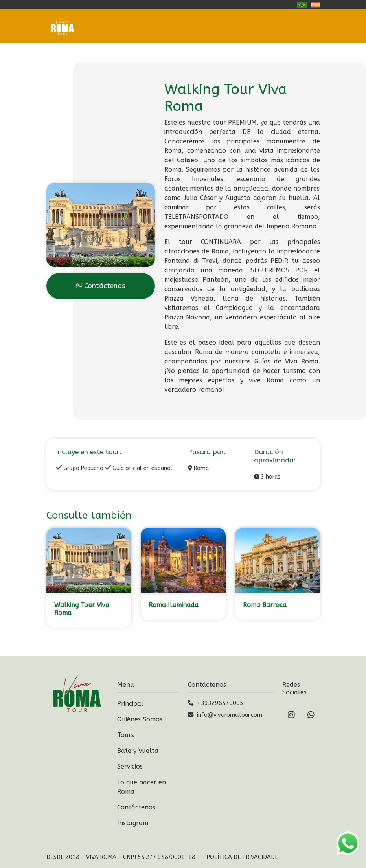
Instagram (133, 823)
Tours (126, 735)
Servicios (130, 766)
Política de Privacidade (242, 857)
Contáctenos (101, 286)
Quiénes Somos (140, 719)
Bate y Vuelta (138, 751)
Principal (130, 704)
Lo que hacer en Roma (142, 787)
